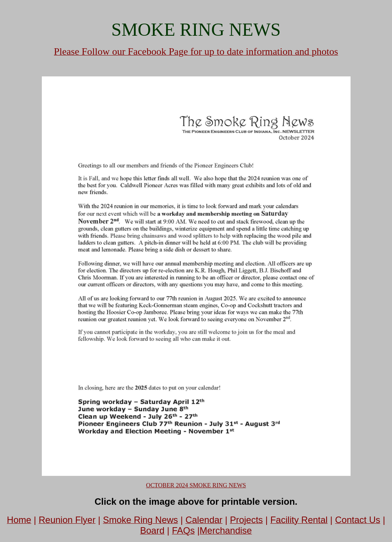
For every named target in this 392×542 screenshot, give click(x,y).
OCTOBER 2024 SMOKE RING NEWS (196, 485)
